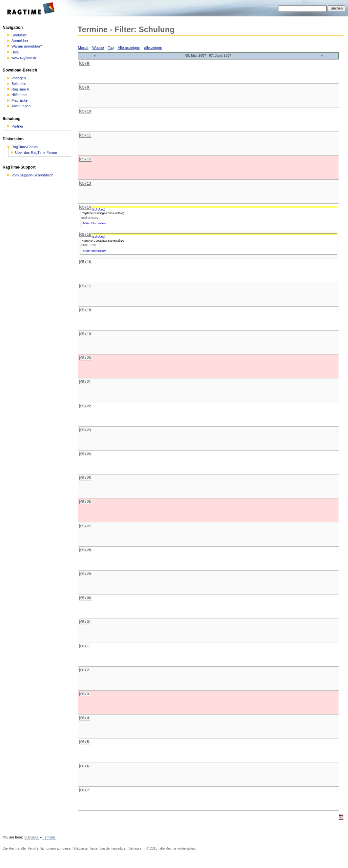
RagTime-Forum (25, 147)
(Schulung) (98, 210)
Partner (17, 126)
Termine (49, 837)
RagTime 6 (20, 89)
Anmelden (20, 41)
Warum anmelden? (27, 46)
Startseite (19, 35)
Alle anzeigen (129, 48)
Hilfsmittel (19, 95)
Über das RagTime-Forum (36, 153)
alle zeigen (153, 48)
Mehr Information (94, 223)
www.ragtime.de (24, 58)
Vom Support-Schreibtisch (32, 175)
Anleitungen (21, 106)
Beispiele (19, 84)
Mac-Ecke (20, 101)
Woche (98, 48)
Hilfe (15, 52)
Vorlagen (19, 78)
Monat (83, 48)
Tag (111, 48)
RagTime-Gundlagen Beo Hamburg (103, 213)
